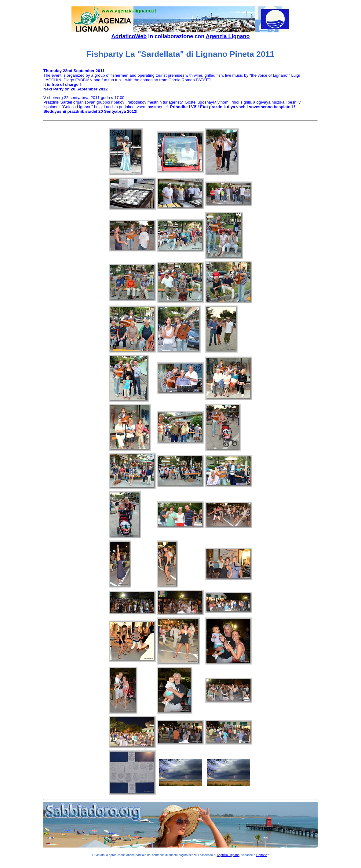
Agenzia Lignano (228, 36)
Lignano (262, 855)
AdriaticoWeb (129, 36)
